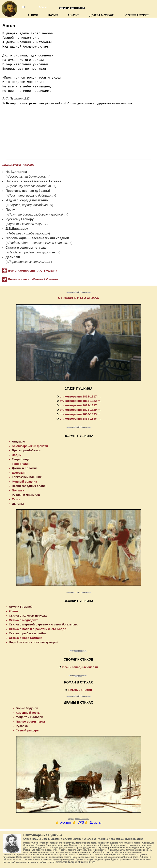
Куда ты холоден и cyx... (27, 224)
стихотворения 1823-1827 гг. (80, 405)
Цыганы (18, 504)
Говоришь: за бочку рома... (28, 177)
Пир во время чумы (30, 721)
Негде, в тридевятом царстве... (33, 252)
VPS (81, 823)
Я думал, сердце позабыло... (29, 205)
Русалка (22, 726)
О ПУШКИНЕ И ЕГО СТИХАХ (78, 298)
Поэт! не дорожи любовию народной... (37, 214)
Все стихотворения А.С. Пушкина (33, 270)
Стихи (33, 15)
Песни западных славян (30, 486)
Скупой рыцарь (27, 730)
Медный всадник (24, 481)
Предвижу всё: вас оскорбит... (31, 186)
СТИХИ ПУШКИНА (78, 389)
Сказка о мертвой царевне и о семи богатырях (43, 624)
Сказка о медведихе (24, 620)
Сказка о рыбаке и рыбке (27, 633)
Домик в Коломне (25, 468)
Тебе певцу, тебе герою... (28, 233)
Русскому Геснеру (20, 219)
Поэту (10, 210)
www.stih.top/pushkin (70, 862)
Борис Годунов (27, 708)
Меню (41, 7)
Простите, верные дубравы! (28, 191)
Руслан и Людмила (26, 495)
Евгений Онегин (136, 15)
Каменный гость (28, 713)
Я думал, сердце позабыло (27, 200)
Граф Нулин (21, 464)
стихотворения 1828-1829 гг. (80, 410)
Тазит (16, 499)
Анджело (18, 441)
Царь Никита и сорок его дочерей (34, 642)
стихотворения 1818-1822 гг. (80, 401)
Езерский (19, 473)
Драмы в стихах (101, 15)
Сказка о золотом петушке (26, 248)
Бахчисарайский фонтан (30, 446)
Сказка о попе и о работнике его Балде (38, 629)
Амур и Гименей (21, 607)
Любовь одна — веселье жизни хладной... (39, 243)
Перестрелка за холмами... (29, 262)
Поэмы (53, 15)
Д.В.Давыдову (17, 229)
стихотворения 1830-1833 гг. (80, 414)
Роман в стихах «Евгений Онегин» (33, 279)
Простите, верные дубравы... (31, 195)
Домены (96, 823)
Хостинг (66, 823)
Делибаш (13, 257)
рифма (71, 819)
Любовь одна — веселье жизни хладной (37, 238)
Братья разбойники (26, 450)
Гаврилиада (21, 459)
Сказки (74, 15)
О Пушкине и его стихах (109, 839)
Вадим (17, 455)
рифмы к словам (82, 819)
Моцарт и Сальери (29, 717)
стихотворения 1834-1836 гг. (80, 419)
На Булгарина (16, 172)
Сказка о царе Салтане (26, 638)
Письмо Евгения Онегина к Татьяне (33, 181)
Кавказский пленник (27, 477)
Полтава (18, 490)
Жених (14, 611)
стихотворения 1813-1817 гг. (80, 396)
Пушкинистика (134, 839)
